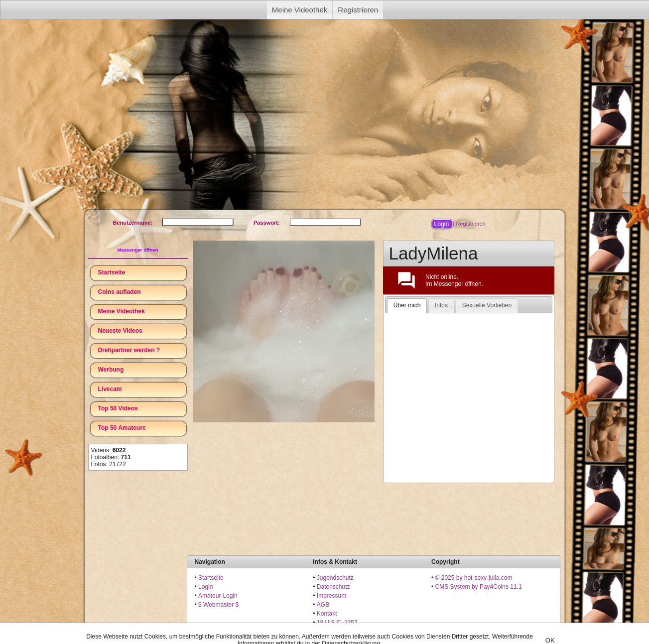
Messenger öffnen (137, 250)
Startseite (112, 272)
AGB (323, 605)
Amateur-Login (218, 596)
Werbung (111, 370)
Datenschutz (333, 587)
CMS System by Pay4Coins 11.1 (479, 587)
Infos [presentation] (441, 305)
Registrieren (358, 10)
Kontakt (327, 614)
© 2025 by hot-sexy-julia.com (474, 578)
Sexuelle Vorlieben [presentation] (487, 305)
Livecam (110, 389)
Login (205, 587)
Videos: (109, 450)
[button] (441, 224)
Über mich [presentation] (407, 305)
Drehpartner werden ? (129, 350)
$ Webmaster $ (218, 605)
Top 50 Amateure (122, 428)
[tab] (407, 306)
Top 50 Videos (118, 408)
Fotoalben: (111, 457)
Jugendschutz (335, 578)
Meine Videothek (300, 10)
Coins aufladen (120, 292)
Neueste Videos (120, 331)
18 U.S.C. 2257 (337, 623)
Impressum (331, 596)
